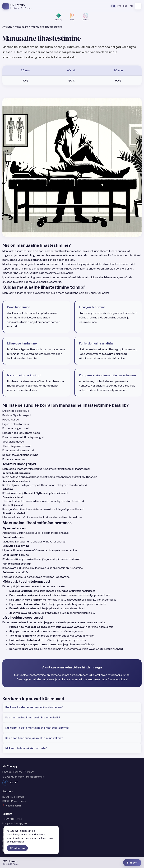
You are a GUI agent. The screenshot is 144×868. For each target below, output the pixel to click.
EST (113, 6)
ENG (125, 6)
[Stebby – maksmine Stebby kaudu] (58, 17)
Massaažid (21, 27)
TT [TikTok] (16, 783)
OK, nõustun (17, 848)
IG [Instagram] (11, 783)
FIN (131, 6)
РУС (119, 6)
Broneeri (132, 863)
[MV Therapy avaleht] (17, 6)
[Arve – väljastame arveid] (72, 17)
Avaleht (7, 27)
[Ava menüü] (138, 6)
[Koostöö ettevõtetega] (86, 17)
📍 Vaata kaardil (12, 806)
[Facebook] (5, 783)
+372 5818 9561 (12, 819)
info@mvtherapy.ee (15, 823)
